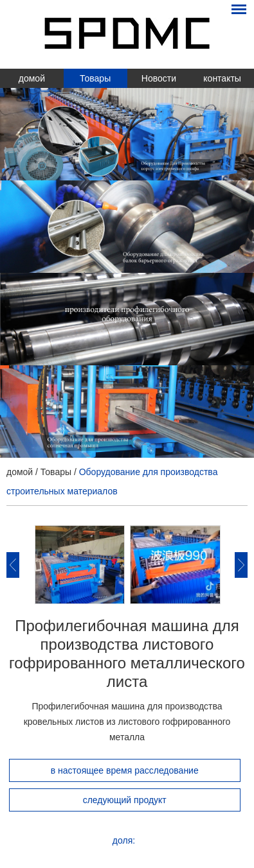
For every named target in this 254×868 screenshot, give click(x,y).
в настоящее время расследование (125, 770)
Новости (159, 78)
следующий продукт (125, 800)
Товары (95, 78)
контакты (222, 78)
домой (32, 78)
